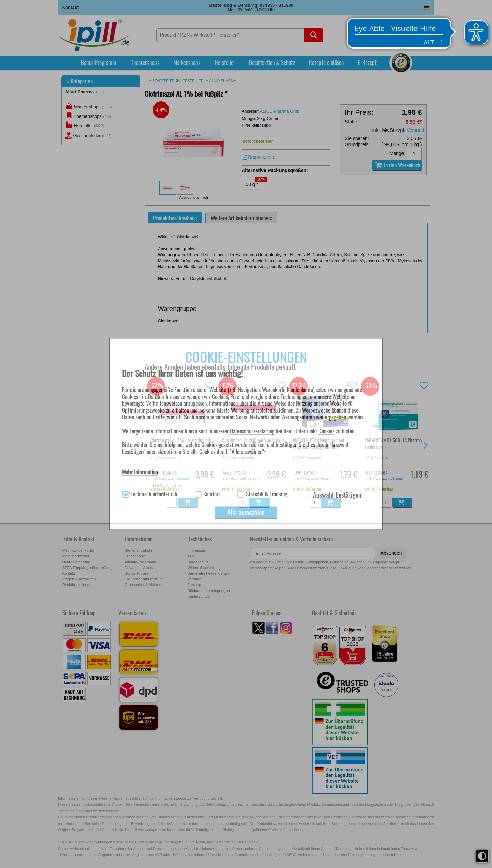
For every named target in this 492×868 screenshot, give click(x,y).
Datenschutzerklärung (252, 431)
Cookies (326, 431)
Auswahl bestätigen (337, 495)
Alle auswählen (246, 512)
